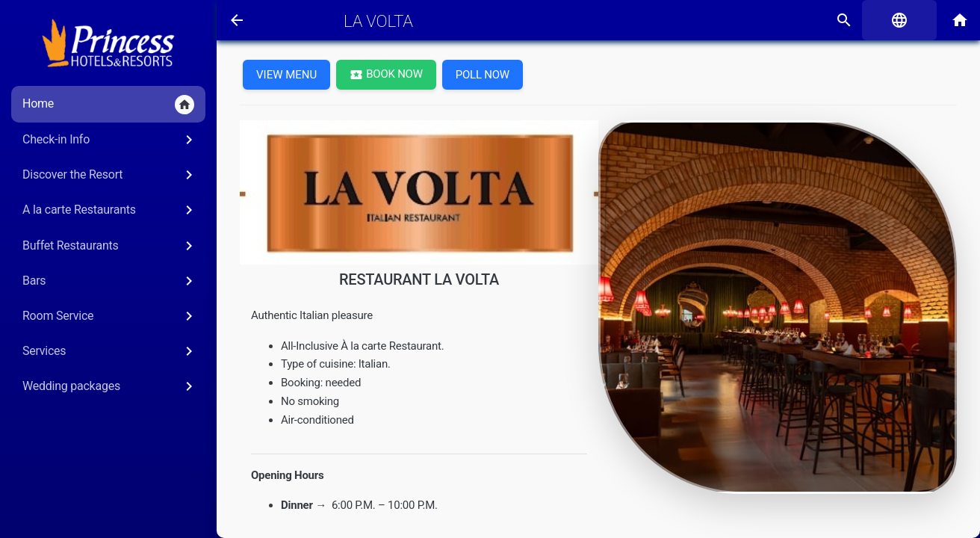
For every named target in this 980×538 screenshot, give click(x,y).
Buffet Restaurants (110, 246)
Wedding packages (110, 386)
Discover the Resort (110, 175)
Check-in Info (110, 140)
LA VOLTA (378, 21)
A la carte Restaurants (110, 210)
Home (108, 105)
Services (110, 351)
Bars (110, 281)
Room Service (110, 316)
